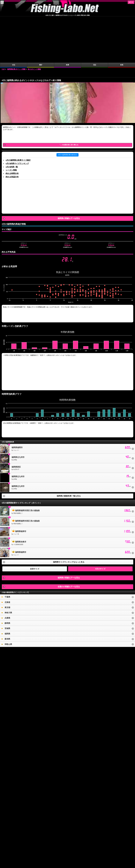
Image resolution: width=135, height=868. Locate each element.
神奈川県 (7, 566)
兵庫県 (6, 572)
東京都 (6, 561)
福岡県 (6, 587)
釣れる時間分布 (12, 127)
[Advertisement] (68, 28)
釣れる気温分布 (12, 130)
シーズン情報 (11, 124)
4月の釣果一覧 (12, 120)
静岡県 (6, 577)
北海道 (6, 556)
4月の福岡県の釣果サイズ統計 (18, 114)
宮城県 (6, 582)
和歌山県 (7, 598)
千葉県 (6, 551)
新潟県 (6, 593)
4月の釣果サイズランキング (17, 117)
